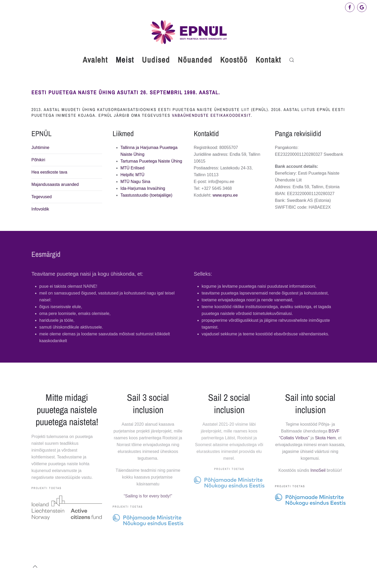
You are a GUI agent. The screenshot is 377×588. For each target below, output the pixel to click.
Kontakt (268, 60)
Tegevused (41, 197)
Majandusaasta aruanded (55, 184)
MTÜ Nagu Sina (135, 182)
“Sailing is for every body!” (148, 496)
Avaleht (95, 60)
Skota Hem (325, 438)
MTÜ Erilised (132, 168)
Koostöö (234, 60)
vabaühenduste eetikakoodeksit (211, 115)
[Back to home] (188, 32)
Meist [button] (125, 60)
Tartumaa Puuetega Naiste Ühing (151, 161)
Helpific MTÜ (132, 175)
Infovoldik (40, 209)
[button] (292, 60)
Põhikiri (38, 160)
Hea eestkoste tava (49, 172)
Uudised (156, 60)
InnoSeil (318, 470)
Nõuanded (195, 60)
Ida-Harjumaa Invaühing (143, 188)
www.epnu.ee (225, 195)
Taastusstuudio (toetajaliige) (146, 195)
